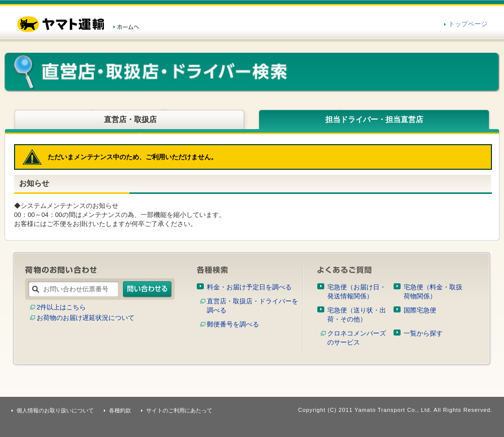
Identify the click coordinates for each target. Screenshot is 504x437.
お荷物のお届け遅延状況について (86, 318)
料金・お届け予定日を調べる (249, 287)
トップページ (468, 24)
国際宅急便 (420, 310)
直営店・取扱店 (130, 119)
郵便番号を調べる (233, 324)
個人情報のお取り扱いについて (55, 410)
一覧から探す (423, 333)
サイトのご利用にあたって (179, 410)
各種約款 (120, 410)
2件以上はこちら (61, 307)
